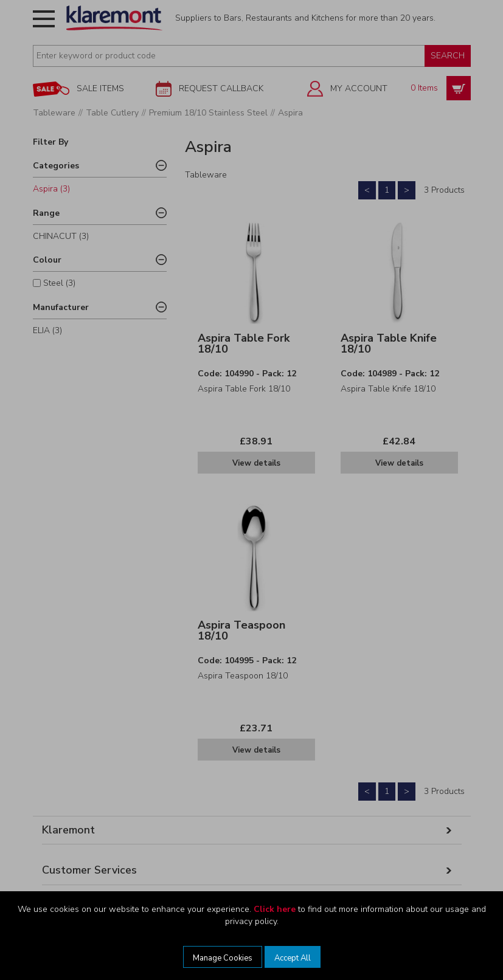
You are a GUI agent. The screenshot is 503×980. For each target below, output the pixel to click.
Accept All (293, 958)
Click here (275, 909)
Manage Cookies (223, 958)
